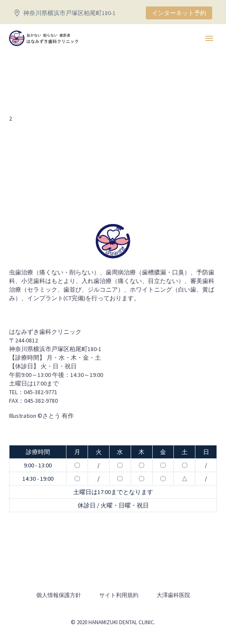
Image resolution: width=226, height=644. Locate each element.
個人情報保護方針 (59, 595)
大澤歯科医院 (173, 595)
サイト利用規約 (119, 595)
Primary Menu (209, 38)
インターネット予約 (179, 13)
